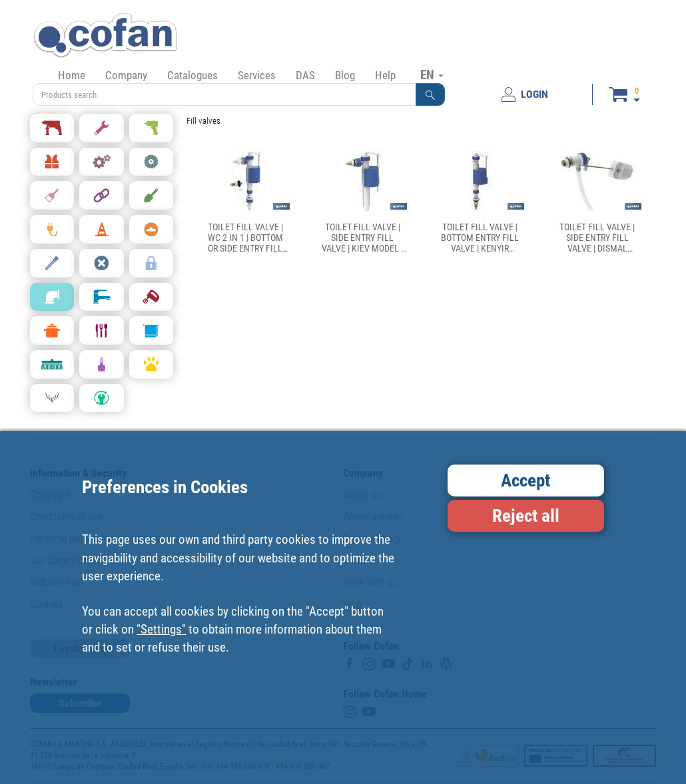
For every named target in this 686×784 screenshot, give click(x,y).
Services (257, 75)
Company (126, 75)
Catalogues (192, 75)
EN (432, 75)
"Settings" (161, 629)
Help (385, 75)
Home (72, 75)
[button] (430, 95)
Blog (345, 75)
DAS (305, 75)
